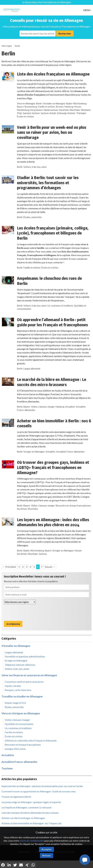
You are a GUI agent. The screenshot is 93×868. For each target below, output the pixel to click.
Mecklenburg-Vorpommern (30, 110)
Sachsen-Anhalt (48, 113)
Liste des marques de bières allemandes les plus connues (30, 813)
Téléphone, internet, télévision (20, 665)
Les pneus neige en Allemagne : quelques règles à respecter (31, 802)
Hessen (78, 107)
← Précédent (9, 567)
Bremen (60, 107)
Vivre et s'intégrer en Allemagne (21, 713)
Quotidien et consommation (19, 724)
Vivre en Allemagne (26, 103)
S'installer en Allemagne (54, 103)
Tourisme (7, 768)
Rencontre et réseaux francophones (73, 506)
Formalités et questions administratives (25, 656)
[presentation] (27, 613)
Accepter (46, 849)
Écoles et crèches (25, 116)
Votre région (7, 46)
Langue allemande (32, 369)
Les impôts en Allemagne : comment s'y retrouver (27, 807)
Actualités (70, 407)
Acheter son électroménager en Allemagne (23, 818)
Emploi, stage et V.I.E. (15, 703)
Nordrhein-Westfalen (70, 110)
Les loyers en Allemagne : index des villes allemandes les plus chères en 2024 (53, 522)
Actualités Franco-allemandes (70, 452)
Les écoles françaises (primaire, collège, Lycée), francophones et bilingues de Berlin (53, 233)
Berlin (18, 46)
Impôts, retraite (13, 686)
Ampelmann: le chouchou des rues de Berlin (49, 281)
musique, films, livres (15, 749)
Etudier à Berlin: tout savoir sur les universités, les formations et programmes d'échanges (48, 183)
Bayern (20, 107)
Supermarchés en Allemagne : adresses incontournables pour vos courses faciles (42, 786)
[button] (85, 860)
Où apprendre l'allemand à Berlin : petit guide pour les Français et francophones (52, 322)
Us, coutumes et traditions (60, 306)
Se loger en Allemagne (34, 452)
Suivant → (50, 567)
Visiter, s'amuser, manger (43, 407)
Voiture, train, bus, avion (35, 167)
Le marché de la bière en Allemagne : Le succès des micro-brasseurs (52, 382)
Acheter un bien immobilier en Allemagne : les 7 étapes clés (32, 823)
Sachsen (36, 113)
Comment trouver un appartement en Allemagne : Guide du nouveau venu (39, 791)
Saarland (27, 113)
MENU (87, 10)
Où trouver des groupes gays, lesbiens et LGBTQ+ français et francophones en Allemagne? (53, 467)
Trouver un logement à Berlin (16, 797)
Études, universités (33, 217)
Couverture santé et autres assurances (24, 682)
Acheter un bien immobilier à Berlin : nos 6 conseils (54, 423)
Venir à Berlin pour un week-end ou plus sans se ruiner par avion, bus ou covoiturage (52, 132)
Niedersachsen (51, 110)
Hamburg (69, 107)
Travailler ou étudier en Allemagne (22, 696)
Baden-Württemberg (76, 103)
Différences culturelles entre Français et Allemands (31, 740)
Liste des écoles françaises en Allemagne (53, 74)
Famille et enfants (47, 107)
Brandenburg (31, 107)
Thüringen (81, 113)
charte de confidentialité (32, 841)
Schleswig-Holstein (66, 113)
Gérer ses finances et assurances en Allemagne (29, 675)
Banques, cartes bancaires (18, 690)
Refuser (47, 855)
